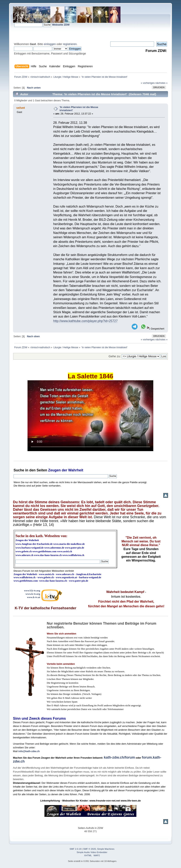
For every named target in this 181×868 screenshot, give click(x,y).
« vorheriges (148, 83)
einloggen (50, 44)
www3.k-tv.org (32, 591)
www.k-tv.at (34, 597)
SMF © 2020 (90, 849)
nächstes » (161, 83)
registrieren (70, 44)
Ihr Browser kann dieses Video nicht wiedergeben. (90, 416)
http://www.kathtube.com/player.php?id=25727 (85, 321)
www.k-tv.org (33, 594)
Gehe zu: (115, 356)
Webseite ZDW (61, 25)
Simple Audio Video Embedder (92, 852)
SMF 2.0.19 (75, 849)
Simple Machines (106, 849)
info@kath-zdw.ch (29, 751)
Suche (19, 470)
